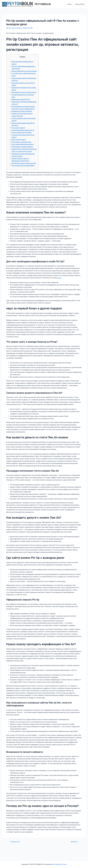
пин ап (59, 290)
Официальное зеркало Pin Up (22, 104)
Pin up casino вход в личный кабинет (24, 177)
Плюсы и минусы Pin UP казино (23, 140)
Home (71, 4)
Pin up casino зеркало (19, 135)
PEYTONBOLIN (43, 4)
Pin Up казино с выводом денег (22, 149)
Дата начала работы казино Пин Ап (24, 137)
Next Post (74, 854)
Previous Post (15, 854)
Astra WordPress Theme (59, 864)
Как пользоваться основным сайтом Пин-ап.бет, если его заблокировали (22, 114)
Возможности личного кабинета (23, 118)
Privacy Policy (80, 4)
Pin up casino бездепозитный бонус (24, 151)
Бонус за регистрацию (19, 147)
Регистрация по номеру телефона (23, 154)
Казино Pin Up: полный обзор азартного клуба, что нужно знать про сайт (23, 158)
